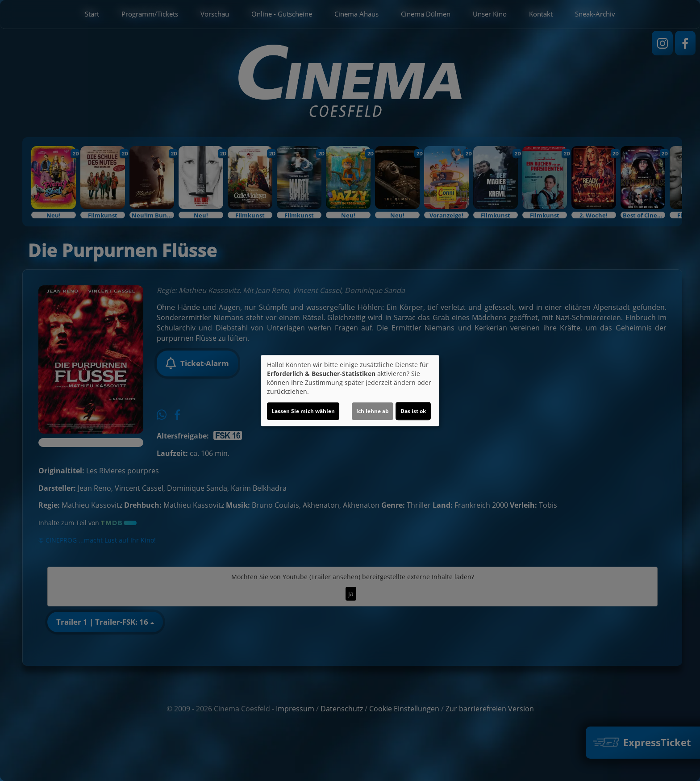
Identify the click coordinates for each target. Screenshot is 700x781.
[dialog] (350, 391)
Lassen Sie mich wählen (303, 411)
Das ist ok (413, 411)
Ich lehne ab (373, 411)
